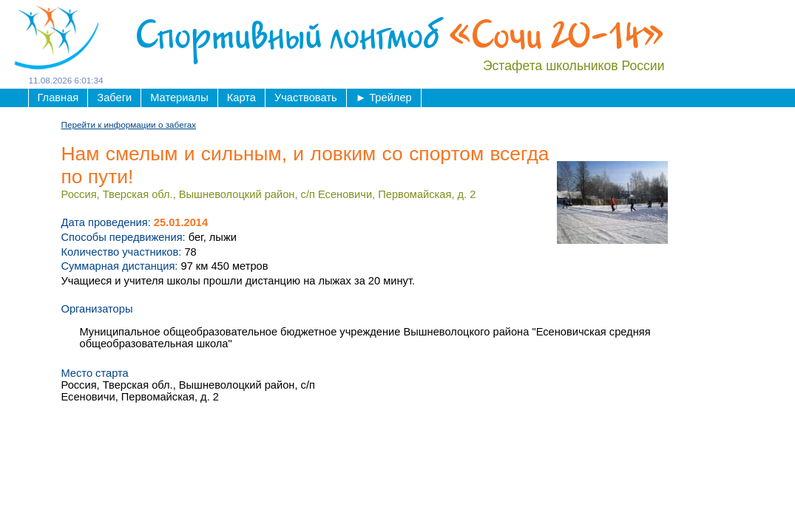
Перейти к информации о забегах (129, 125)
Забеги (114, 98)
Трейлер (384, 98)
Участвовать (306, 98)
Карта (241, 98)
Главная (58, 98)
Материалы (179, 98)
